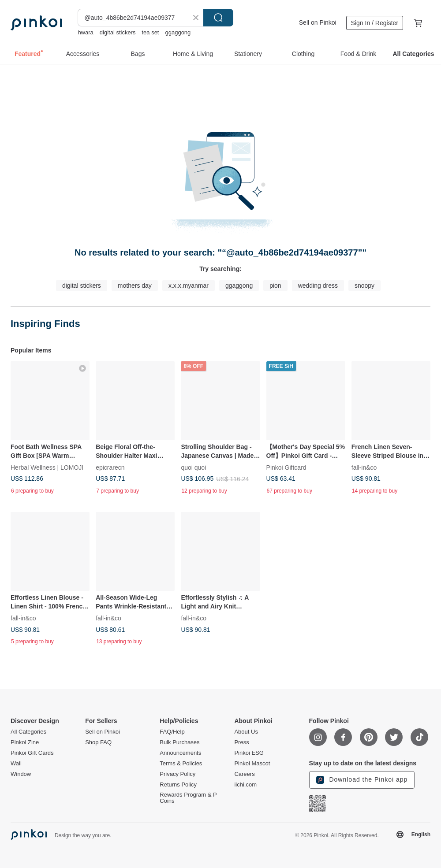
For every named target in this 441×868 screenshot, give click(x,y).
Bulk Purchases (179, 742)
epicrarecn (110, 467)
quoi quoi (193, 467)
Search (218, 18)
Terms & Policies (181, 764)
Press (241, 742)
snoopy (364, 286)
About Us (246, 732)
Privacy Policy (178, 774)
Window (21, 774)
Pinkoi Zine (25, 742)
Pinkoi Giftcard (286, 467)
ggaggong (178, 32)
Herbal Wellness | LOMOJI (47, 467)
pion (275, 286)
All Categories (28, 732)
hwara (85, 32)
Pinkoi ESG (249, 753)
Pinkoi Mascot (252, 764)
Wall (16, 764)
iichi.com (245, 785)
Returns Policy (178, 785)
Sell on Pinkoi (318, 22)
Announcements (180, 753)
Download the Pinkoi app (362, 780)
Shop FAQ (98, 742)
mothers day (135, 286)
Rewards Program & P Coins (188, 798)
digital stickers (118, 32)
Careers (244, 774)
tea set (150, 32)
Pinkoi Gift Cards (32, 753)
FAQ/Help (172, 732)
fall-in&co (364, 467)
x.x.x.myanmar (189, 286)
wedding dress (318, 286)
